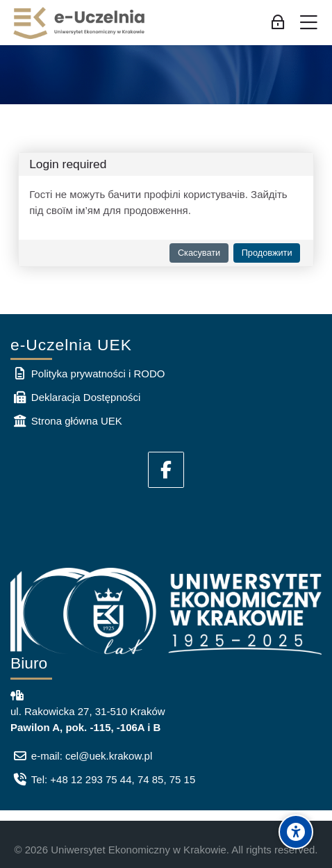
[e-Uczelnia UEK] (80, 23)
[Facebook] (166, 470)
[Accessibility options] (296, 832)
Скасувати (199, 253)
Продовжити (267, 253)
